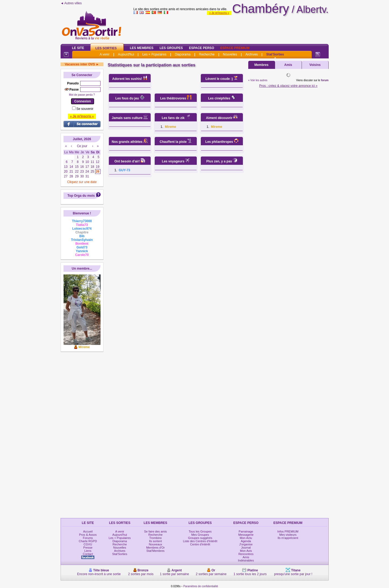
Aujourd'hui (126, 54)
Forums (88, 538)
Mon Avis (246, 551)
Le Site (78, 48)
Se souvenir (85, 109)
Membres (262, 65)
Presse (88, 548)
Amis (288, 65)
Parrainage (246, 531)
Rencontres (246, 554)
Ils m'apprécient (288, 538)
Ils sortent (155, 541)
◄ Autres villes (71, 3)
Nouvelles (230, 54)
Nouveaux (155, 544)
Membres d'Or (155, 548)
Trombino (155, 538)
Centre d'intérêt (200, 544)
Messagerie (246, 535)
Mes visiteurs (288, 535)
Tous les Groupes (200, 531)
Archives (252, 54)
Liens (88, 551)
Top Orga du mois (81, 196)
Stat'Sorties (275, 54)
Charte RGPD (88, 541)
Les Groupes (171, 48)
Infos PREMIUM (288, 531)
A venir (105, 54)
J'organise (246, 544)
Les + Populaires (154, 54)
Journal (246, 548)
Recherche (207, 54)
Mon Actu (246, 538)
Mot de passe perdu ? (82, 95)
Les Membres (142, 48)
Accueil (88, 531)
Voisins (315, 65)
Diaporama (183, 54)
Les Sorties (106, 48)
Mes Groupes (200, 535)
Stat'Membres (155, 551)
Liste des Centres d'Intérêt (200, 541)
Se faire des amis (155, 531)
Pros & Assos (88, 535)
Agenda (246, 541)
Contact (88, 554)
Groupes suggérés (200, 538)
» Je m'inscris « (219, 13)
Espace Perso (202, 48)
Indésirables (246, 560)
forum (325, 80)
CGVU (88, 544)
